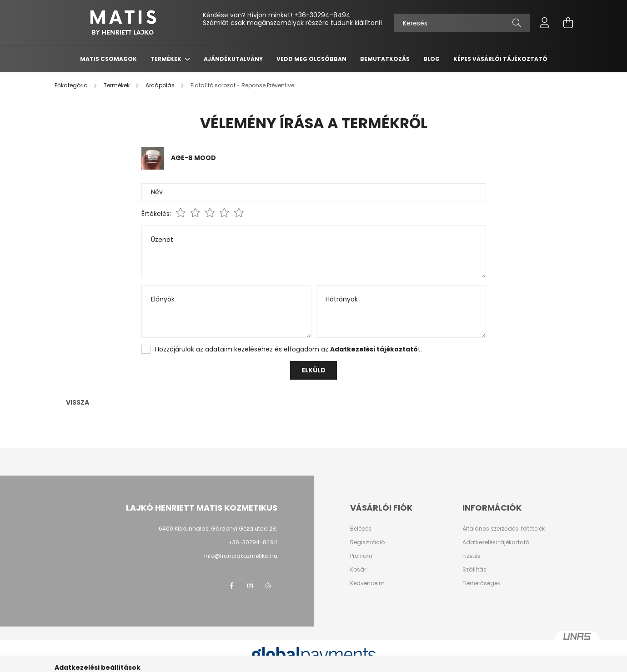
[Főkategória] (72, 85)
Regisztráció (367, 542)
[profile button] (545, 23)
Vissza (78, 402)
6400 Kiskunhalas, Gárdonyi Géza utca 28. (218, 529)
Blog (431, 59)
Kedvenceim (367, 583)
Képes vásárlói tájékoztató (500, 59)
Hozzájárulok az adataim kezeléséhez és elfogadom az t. (288, 349)
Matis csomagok (108, 59)
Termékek (167, 59)
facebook (232, 586)
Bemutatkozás (385, 59)
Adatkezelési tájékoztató (496, 542)
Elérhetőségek (481, 583)
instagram (250, 586)
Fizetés (472, 556)
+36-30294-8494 (322, 15)
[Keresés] (462, 23)
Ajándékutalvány (233, 59)
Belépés (361, 529)
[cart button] (568, 23)
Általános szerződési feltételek (504, 529)
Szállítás (474, 570)
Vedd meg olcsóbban (311, 59)
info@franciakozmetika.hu (241, 556)
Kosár (358, 570)
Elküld (313, 370)
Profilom (361, 556)
